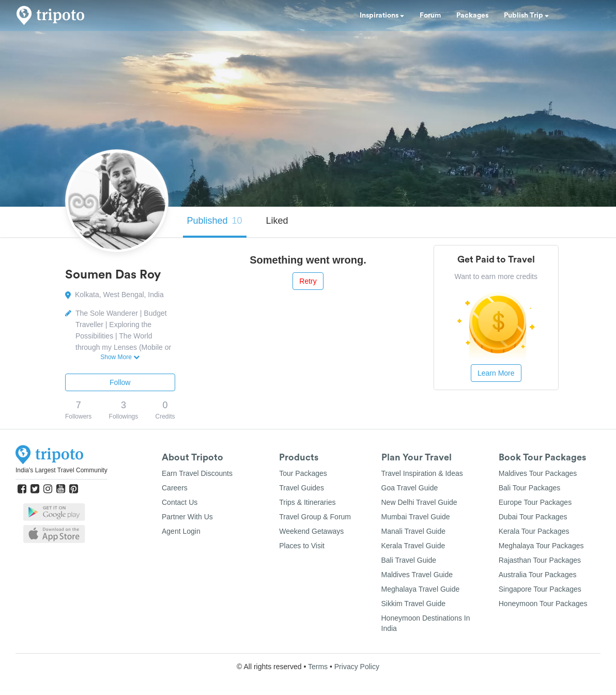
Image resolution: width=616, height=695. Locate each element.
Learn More (496, 373)
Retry (308, 281)
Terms (318, 667)
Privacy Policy (357, 667)
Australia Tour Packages (538, 575)
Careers (175, 488)
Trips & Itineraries (307, 502)
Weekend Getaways (311, 531)
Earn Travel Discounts (197, 473)
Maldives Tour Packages (538, 473)
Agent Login (181, 531)
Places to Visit (302, 546)
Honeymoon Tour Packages (543, 604)
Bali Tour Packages (530, 488)
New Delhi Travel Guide (419, 502)
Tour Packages (303, 473)
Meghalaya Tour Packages (541, 546)
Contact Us (180, 502)
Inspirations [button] (382, 16)
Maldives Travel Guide (417, 575)
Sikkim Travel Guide (413, 604)
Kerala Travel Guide (413, 546)
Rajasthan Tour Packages (540, 560)
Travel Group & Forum (315, 517)
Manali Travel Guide (414, 531)
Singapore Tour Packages (540, 589)
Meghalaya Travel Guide (421, 589)
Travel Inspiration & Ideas (422, 473)
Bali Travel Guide (409, 560)
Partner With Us (187, 517)
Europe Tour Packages (535, 502)
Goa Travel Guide (410, 488)
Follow (120, 382)
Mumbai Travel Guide (416, 517)
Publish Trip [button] (526, 16)
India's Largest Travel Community (61, 470)
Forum (430, 16)
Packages (472, 16)
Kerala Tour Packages (534, 531)
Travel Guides (302, 488)
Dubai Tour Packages (533, 517)
